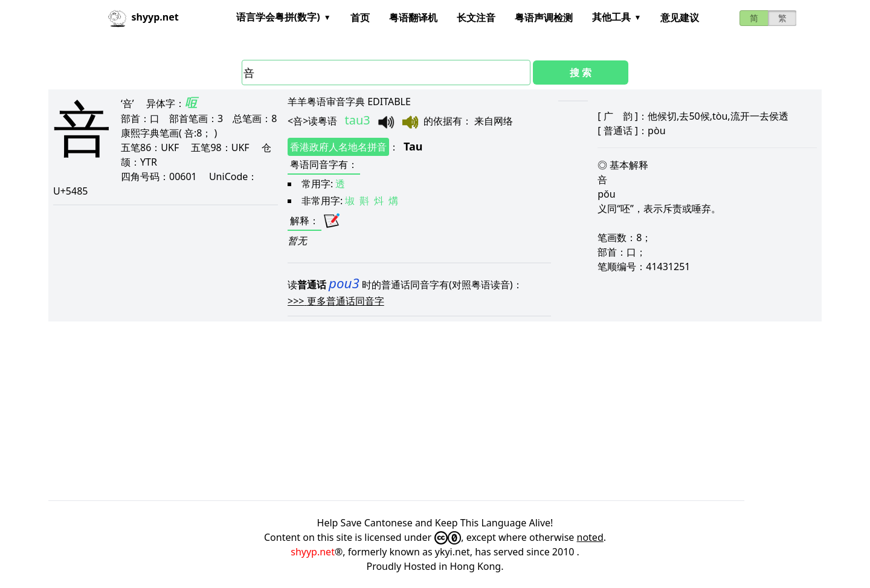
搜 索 (581, 73)
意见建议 (680, 18)
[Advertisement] (411, 411)
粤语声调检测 (544, 18)
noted (590, 537)
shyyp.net (313, 552)
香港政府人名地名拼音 (338, 147)
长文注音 (476, 18)
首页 (360, 18)
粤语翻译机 (413, 18)
